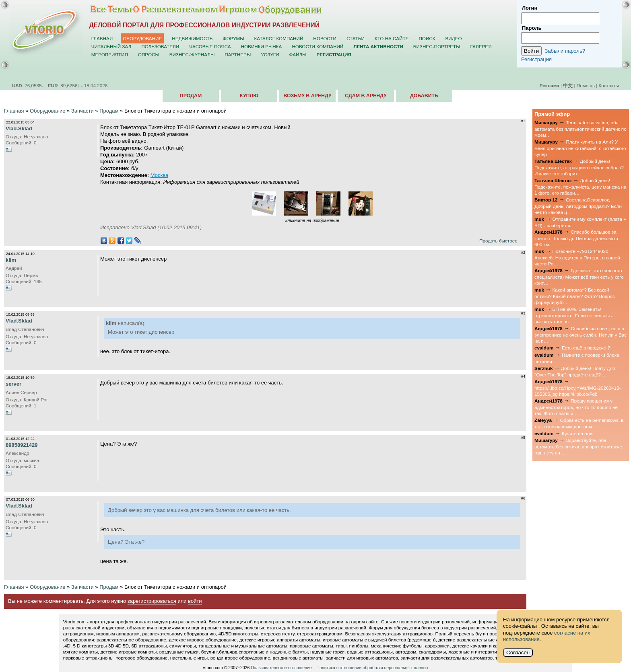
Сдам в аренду (366, 96)
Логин (530, 8)
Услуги (270, 54)
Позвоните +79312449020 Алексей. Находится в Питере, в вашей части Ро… (577, 257)
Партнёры (238, 54)
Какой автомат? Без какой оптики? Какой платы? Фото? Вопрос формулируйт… (575, 296)
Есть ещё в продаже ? (586, 348)
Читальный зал (111, 46)
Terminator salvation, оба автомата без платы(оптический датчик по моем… (580, 129)
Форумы (234, 38)
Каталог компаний (279, 38)
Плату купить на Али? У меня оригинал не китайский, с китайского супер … (580, 148)
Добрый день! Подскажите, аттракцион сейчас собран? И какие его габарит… (579, 167)
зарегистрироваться (152, 601)
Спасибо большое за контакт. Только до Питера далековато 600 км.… (576, 238)
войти (195, 601)
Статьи (356, 38)
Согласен (518, 652)
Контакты (609, 85)
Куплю (249, 96)
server (13, 384)
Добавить (424, 96)
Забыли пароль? (565, 51)
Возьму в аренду (307, 96)
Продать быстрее (498, 241)
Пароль (532, 28)
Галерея (481, 46)
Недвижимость (192, 38)
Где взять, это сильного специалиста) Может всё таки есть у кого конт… (579, 277)
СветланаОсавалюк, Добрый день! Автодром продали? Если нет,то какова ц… (578, 206)
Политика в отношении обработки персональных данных (372, 668)
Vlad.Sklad (19, 128)
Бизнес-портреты (437, 46)
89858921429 (22, 445)
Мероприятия (110, 54)
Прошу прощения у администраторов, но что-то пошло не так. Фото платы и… (576, 407)
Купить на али (577, 433)
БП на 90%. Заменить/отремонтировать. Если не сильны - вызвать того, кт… (573, 315)
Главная (102, 38)
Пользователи (160, 46)
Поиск (427, 38)
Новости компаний (318, 46)
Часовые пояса (210, 46)
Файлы (298, 54)
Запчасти (82, 111)
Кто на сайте (392, 38)
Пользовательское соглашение (281, 668)
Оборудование (142, 38)
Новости (325, 38)
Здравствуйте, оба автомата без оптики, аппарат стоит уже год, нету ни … (578, 446)
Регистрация (536, 59)
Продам (191, 96)
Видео (454, 38)
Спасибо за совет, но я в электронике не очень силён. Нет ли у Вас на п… (580, 335)
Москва (159, 175)
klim (11, 260)
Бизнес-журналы (192, 54)
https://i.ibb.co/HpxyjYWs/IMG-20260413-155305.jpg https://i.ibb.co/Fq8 (577, 391)
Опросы (149, 54)
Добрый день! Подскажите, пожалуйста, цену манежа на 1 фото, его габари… (580, 187)
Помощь (586, 85)
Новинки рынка (262, 46)
